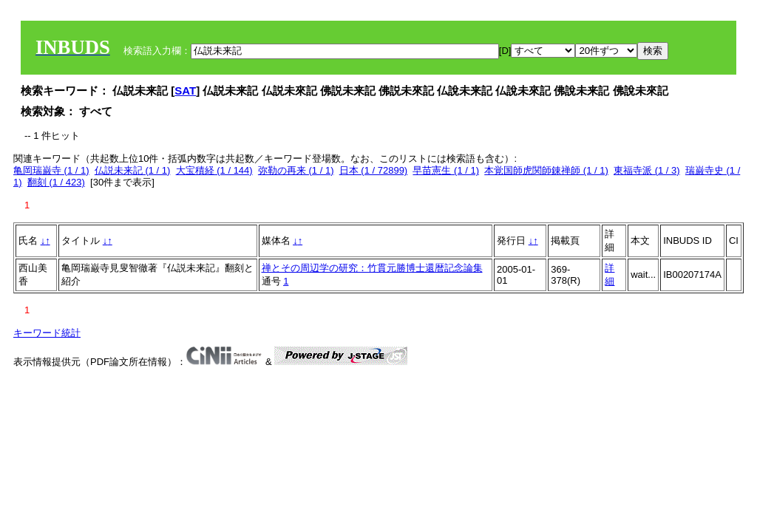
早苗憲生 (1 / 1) (446, 170)
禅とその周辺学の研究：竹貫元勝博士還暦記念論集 (372, 268)
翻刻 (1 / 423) (56, 182)
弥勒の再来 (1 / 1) (296, 170)
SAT (185, 91)
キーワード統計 (47, 333)
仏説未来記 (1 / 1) (133, 170)
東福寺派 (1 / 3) (647, 170)
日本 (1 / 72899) (374, 170)
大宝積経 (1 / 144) (214, 170)
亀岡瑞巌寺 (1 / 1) (51, 170)
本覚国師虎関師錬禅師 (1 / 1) (546, 170)
